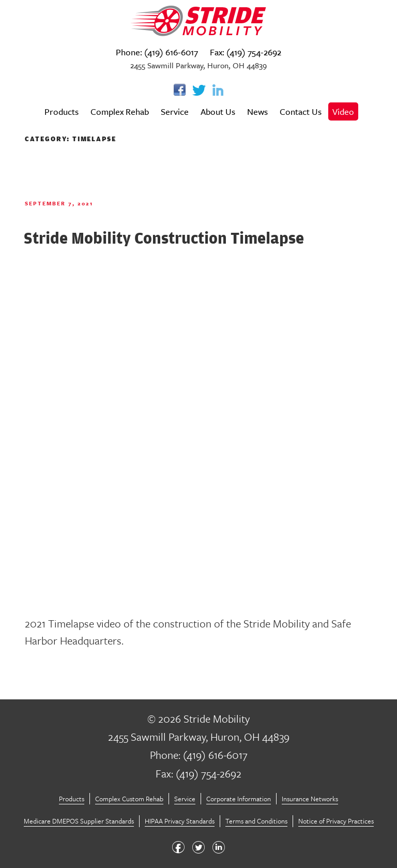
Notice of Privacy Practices (336, 821)
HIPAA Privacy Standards (180, 821)
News (257, 111)
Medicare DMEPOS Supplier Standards (79, 821)
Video (343, 111)
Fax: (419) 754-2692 (246, 52)
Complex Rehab (120, 111)
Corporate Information (239, 799)
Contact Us (301, 111)
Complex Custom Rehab (129, 799)
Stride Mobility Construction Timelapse (164, 238)
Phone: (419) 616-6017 (157, 52)
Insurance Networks (310, 799)
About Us (218, 111)
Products (62, 111)
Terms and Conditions (256, 821)
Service (175, 111)
